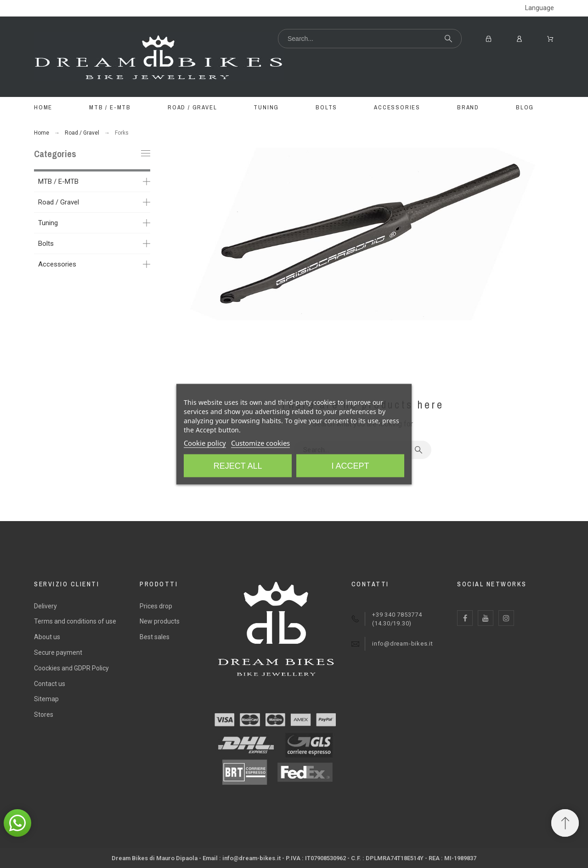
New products (160, 621)
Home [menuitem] (43, 107)
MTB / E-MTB (58, 182)
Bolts (46, 244)
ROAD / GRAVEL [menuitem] (192, 107)
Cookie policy (205, 443)
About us (47, 637)
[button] (17, 823)
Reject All (238, 465)
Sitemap (46, 699)
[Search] (370, 39)
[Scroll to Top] (565, 823)
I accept (350, 465)
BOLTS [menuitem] (326, 107)
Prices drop (156, 606)
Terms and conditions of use (75, 621)
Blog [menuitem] (525, 107)
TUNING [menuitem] (266, 107)
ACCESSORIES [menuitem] (397, 107)
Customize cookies (260, 443)
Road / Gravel (59, 202)
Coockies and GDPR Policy (71, 668)
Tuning (48, 223)
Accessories (57, 264)
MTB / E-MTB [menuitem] (110, 107)
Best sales (155, 637)
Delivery (45, 606)
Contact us (50, 684)
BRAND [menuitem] (468, 107)
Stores (44, 715)
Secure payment (58, 652)
